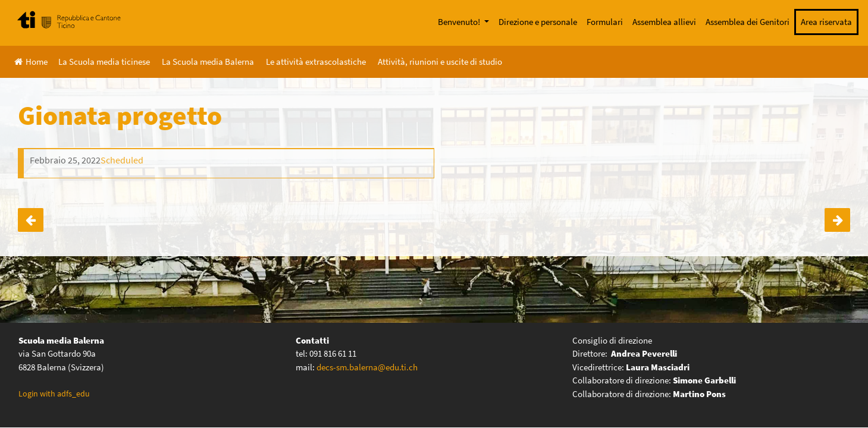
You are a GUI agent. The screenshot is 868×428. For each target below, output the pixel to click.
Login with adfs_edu (54, 394)
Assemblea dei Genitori (748, 22)
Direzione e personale (538, 22)
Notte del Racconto (837, 220)
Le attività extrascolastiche (316, 62)
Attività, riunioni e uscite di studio (440, 62)
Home (31, 62)
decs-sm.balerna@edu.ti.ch (367, 367)
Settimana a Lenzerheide (31, 220)
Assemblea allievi (664, 22)
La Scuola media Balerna (208, 62)
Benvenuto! (460, 22)
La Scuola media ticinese (104, 62)
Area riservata (826, 22)
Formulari (605, 22)
